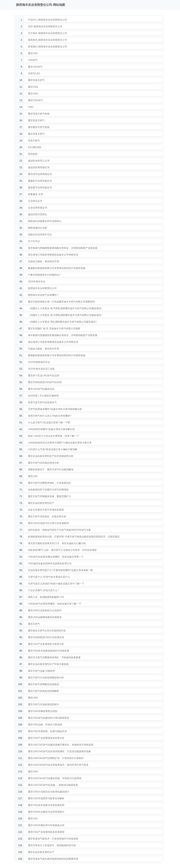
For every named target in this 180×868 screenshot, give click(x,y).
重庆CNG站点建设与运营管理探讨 (46, 812)
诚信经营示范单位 (38, 214)
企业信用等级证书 (38, 208)
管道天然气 (34, 141)
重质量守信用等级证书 (40, 188)
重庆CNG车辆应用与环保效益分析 (46, 825)
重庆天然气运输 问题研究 (41, 671)
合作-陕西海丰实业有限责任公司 (45, 26)
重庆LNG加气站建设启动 (41, 389)
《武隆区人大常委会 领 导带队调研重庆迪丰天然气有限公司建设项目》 (66, 308)
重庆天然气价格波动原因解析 (44, 691)
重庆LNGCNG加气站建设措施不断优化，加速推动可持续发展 (61, 745)
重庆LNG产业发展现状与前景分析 (46, 644)
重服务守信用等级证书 (40, 181)
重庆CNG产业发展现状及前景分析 (46, 738)
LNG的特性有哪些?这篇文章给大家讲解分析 (51, 429)
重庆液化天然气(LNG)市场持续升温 (47, 631)
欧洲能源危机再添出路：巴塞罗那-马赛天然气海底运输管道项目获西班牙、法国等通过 (74, 537)
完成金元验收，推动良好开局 (44, 261)
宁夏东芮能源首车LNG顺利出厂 (45, 275)
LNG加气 (33, 60)
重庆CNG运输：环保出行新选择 (45, 725)
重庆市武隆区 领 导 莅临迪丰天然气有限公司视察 (54, 329)
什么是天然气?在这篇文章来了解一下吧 (49, 423)
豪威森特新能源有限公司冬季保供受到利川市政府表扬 (57, 268)
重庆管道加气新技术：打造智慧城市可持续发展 (53, 839)
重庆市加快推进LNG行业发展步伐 (46, 637)
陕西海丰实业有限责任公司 (42, 288)
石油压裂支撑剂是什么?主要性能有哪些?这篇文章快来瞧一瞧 (60, 570)
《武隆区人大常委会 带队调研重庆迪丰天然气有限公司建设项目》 (63, 322)
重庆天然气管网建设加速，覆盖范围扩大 (49, 496)
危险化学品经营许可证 (40, 235)
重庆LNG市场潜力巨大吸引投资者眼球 (48, 523)
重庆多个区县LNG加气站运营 (44, 376)
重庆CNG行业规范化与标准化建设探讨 (49, 792)
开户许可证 (34, 241)
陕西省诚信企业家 (38, 228)
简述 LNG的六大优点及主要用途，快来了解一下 (53, 436)
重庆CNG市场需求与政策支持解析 (46, 798)
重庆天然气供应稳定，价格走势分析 (47, 516)
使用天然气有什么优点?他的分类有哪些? (50, 416)
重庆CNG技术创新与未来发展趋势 (46, 805)
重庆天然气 (34, 624)
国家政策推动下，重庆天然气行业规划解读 (51, 470)
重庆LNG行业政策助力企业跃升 (45, 610)
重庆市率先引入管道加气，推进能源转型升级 (52, 845)
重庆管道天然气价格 (39, 114)
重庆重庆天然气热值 (39, 127)
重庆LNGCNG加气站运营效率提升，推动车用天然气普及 (58, 765)
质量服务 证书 (35, 194)
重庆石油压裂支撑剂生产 (41, 503)
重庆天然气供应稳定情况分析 (44, 463)
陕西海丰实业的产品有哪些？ (44, 295)
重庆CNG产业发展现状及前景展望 (46, 832)
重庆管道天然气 (36, 80)
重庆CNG (33, 87)
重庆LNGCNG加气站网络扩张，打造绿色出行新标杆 (56, 758)
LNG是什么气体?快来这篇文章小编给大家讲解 (53, 449)
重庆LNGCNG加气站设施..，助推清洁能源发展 (53, 785)
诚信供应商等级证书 (39, 167)
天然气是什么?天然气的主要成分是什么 (49, 577)
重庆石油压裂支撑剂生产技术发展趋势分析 (51, 456)
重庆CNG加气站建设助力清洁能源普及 (49, 718)
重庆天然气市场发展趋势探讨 (44, 704)
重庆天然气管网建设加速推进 (44, 684)
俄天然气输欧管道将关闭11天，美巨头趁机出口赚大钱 (57, 543)
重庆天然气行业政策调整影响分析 (46, 678)
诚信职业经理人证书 (39, 161)
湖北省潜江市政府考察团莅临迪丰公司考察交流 (53, 255)
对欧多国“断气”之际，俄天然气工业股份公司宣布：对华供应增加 (62, 550)
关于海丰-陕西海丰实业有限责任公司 (47, 33)
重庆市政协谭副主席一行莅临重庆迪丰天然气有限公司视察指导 (61, 302)
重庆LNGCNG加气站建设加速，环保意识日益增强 (55, 778)
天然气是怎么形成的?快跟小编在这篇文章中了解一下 (56, 584)
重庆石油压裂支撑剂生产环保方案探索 (48, 664)
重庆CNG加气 (35, 100)
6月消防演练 (35, 147)
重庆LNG (33, 53)
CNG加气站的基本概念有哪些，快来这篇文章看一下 (56, 557)
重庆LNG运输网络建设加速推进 (45, 617)
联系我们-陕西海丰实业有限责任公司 (47, 47)
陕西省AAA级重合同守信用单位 (45, 221)
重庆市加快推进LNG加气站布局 (45, 382)
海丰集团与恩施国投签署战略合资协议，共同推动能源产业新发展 (63, 248)
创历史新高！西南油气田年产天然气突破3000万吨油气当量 (59, 530)
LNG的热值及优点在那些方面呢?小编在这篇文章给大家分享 (60, 443)
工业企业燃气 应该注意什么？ (44, 590)
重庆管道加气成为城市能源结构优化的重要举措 (53, 859)
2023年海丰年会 (37, 282)
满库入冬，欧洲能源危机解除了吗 (46, 597)
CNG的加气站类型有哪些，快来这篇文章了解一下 (55, 604)
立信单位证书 (35, 201)
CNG (31, 107)
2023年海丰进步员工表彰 (41, 369)
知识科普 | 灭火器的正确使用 (43, 396)
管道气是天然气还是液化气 (42, 402)
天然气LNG (34, 73)
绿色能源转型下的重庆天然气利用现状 (48, 490)
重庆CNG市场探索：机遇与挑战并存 (47, 731)
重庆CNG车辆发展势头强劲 (43, 711)
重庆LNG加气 (35, 67)
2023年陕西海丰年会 (39, 362)
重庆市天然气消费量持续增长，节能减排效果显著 (54, 657)
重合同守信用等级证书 (40, 174)
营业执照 (33, 154)
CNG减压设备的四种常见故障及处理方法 (50, 563)
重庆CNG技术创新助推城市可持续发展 (49, 651)
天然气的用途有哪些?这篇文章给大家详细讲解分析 (55, 409)
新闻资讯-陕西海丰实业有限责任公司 (47, 40)
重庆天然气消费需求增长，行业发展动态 (49, 483)
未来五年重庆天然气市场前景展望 (46, 510)
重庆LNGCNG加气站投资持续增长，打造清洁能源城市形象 (59, 751)
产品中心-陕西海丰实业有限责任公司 (47, 20)
